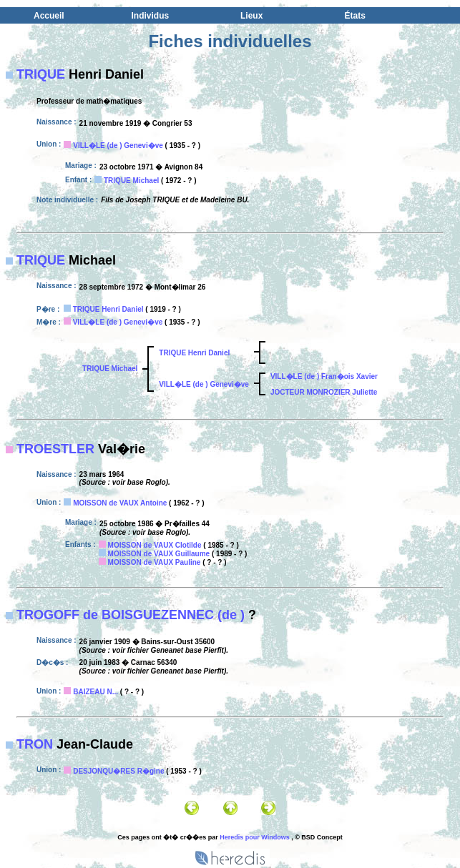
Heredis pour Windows (254, 837)
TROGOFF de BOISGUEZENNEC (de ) (131, 615)
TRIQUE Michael (131, 181)
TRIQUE (41, 74)
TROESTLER (55, 449)
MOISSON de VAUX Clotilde (155, 545)
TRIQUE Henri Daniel (108, 309)
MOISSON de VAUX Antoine (120, 503)
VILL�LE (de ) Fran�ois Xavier (324, 376)
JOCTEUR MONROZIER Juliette (324, 392)
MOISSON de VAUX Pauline (155, 562)
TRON (35, 744)
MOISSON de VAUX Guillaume (159, 554)
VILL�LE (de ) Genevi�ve (118, 146)
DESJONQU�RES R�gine (118, 771)
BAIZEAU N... (96, 692)
